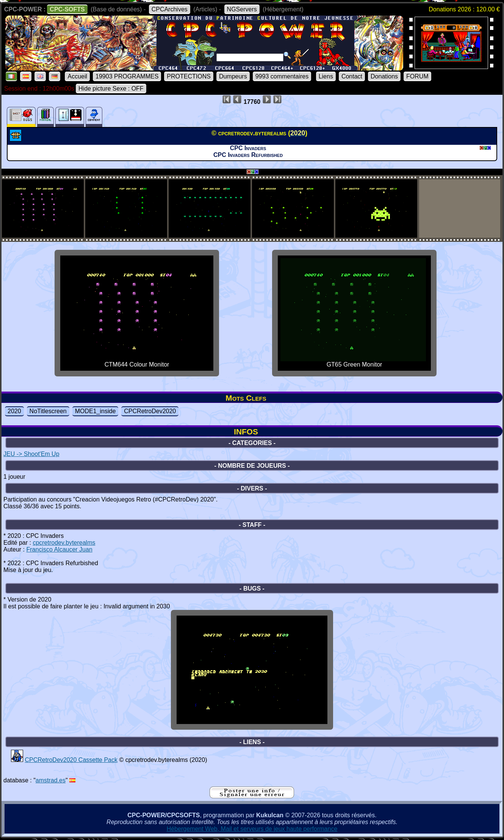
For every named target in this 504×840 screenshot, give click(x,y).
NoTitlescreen (48, 411)
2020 (14, 411)
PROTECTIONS (189, 76)
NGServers (242, 9)
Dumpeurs (233, 76)
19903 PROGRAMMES (127, 76)
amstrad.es (51, 780)
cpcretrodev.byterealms (64, 543)
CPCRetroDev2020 (150, 411)
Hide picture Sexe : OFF (111, 89)
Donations (384, 76)
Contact (352, 76)
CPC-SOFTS (67, 9)
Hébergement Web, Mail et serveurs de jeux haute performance (252, 829)
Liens (326, 76)
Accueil (77, 76)
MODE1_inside (95, 411)
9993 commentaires (282, 76)
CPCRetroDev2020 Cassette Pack (71, 760)
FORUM (417, 76)
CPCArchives (170, 9)
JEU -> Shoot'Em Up (31, 454)
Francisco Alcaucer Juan (59, 549)
